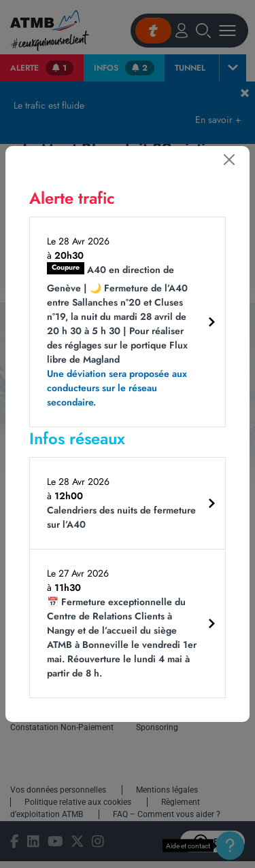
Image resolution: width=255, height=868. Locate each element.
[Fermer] (229, 160)
